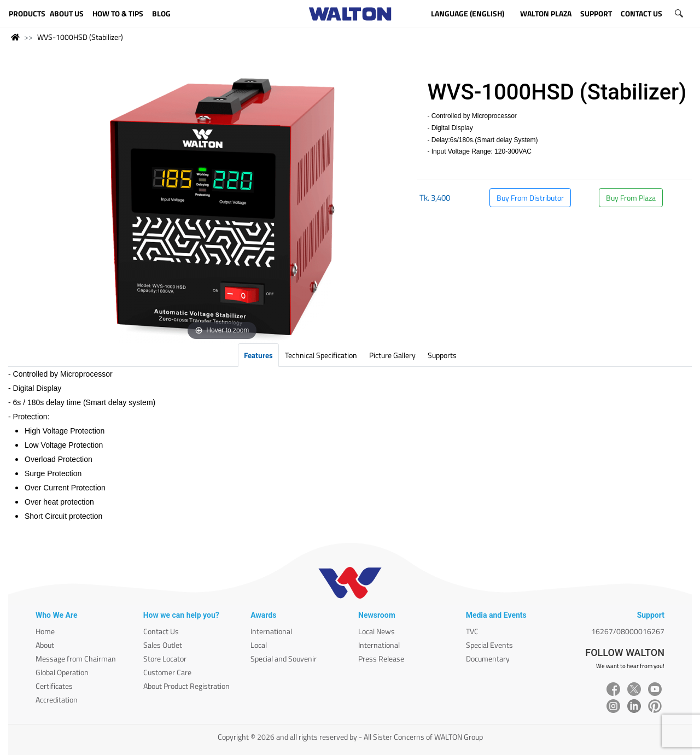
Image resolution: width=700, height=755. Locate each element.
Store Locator (165, 659)
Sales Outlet (163, 645)
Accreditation (57, 700)
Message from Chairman (76, 659)
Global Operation (62, 672)
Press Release (381, 659)
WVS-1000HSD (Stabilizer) (80, 37)
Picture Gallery (392, 355)
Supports (442, 355)
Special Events (489, 645)
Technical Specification (321, 355)
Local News (377, 631)
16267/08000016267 (628, 631)
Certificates (54, 686)
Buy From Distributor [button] (530, 198)
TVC (472, 631)
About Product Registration (186, 686)
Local (259, 645)
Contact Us (161, 631)
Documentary (488, 659)
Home (45, 631)
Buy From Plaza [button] (631, 198)
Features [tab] (258, 355)
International (271, 631)
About (45, 645)
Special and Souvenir (284, 659)
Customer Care (167, 672)
